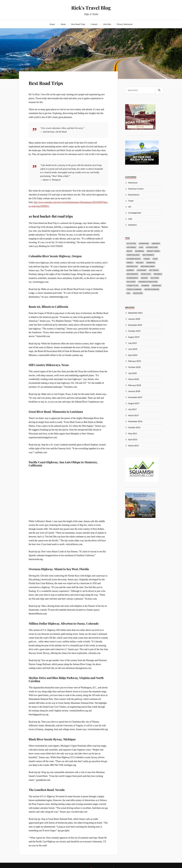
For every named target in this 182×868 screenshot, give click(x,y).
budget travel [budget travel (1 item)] (153, 251)
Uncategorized (135, 213)
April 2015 (133, 439)
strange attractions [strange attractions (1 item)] (148, 282)
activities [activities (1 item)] (131, 243)
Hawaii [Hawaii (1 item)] (130, 263)
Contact (94, 24)
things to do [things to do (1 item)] (133, 286)
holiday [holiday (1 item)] (140, 263)
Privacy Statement (125, 24)
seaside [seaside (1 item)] (144, 278)
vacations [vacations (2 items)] (138, 293)
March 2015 (133, 445)
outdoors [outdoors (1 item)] (142, 270)
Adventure (133, 183)
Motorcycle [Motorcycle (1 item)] (132, 266)
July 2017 (132, 409)
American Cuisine (136, 189)
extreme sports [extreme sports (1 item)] (134, 259)
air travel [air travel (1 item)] (131, 247)
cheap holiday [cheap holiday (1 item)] (133, 255)
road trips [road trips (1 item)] (146, 274)
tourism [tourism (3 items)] (145, 286)
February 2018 (135, 385)
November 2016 (135, 421)
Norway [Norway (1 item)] (130, 270)
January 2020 (134, 319)
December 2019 (135, 325)
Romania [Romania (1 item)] (158, 274)
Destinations (134, 195)
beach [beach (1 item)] (129, 251)
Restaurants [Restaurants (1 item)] (132, 274)
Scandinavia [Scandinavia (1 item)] (132, 278)
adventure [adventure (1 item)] (144, 243)
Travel (131, 201)
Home (52, 24)
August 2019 (134, 337)
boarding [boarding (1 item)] (140, 251)
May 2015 (133, 433)
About (63, 24)
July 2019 (132, 343)
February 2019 (135, 361)
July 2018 (132, 373)
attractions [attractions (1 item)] (152, 247)
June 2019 (133, 349)
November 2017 (135, 397)
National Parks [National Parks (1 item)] (148, 266)
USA (130, 219)
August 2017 (134, 403)
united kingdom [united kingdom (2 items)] (152, 289)
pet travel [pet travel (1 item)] (154, 270)
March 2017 (133, 415)
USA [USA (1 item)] (128, 293)
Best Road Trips (78, 24)
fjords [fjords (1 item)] (147, 259)
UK (130, 207)
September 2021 (135, 313)
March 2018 (133, 379)
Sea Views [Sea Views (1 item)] (131, 282)
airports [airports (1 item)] (156, 243)
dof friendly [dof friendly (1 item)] (148, 255)
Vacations (132, 225)
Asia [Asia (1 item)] (141, 247)
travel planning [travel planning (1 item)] (134, 289)
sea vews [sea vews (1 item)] (155, 278)
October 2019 (134, 331)
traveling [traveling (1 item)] (157, 286)
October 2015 (134, 427)
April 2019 (133, 355)
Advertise (107, 24)
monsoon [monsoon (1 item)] (151, 263)
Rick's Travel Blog (91, 8)
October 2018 (134, 367)
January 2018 (134, 391)
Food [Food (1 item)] (155, 259)
